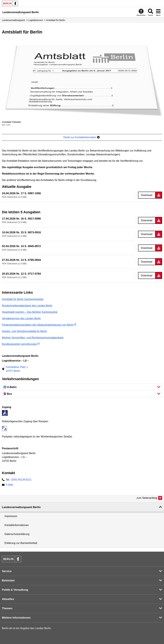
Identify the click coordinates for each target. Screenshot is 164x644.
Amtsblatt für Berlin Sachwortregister (23, 299)
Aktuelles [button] (8, 599)
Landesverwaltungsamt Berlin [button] (21, 507)
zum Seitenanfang (147, 498)
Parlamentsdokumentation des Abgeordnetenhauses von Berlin (38, 325)
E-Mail (9, 485)
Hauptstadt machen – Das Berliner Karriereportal (30, 312)
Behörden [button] (8, 581)
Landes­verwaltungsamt (13, 20)
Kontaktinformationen (17, 525)
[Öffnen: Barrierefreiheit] (141, 12)
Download (147, 195)
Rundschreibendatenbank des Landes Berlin (27, 306)
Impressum (11, 516)
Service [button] (7, 571)
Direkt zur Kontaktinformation (81, 137)
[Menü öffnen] (158, 12)
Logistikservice (36, 20)
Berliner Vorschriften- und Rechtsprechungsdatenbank (33, 338)
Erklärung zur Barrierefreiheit (21, 543)
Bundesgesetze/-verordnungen (19, 344)
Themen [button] (7, 608)
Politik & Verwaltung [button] (15, 590)
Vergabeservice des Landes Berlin (21, 318)
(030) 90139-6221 (21, 480)
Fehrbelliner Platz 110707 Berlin (17, 369)
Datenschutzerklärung (17, 534)
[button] (82, 387)
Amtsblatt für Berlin (56, 20)
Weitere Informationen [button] (16, 618)
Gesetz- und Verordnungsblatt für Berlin (24, 331)
